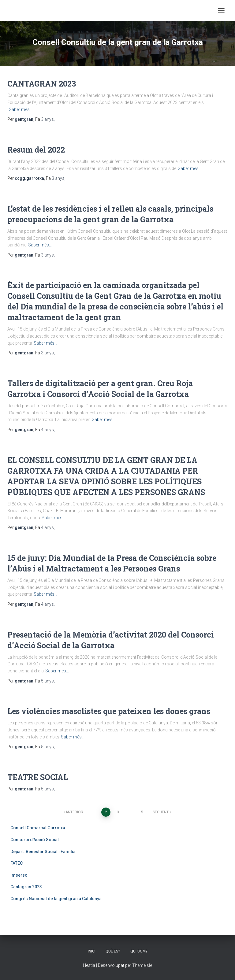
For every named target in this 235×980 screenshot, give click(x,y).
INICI (92, 951)
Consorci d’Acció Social (35, 840)
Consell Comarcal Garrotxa (38, 828)
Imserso (19, 875)
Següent (161, 812)
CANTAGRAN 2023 (42, 84)
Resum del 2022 (36, 150)
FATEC (17, 863)
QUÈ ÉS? (113, 951)
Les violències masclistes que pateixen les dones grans (109, 711)
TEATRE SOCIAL (38, 777)
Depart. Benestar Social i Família (43, 852)
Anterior (74, 812)
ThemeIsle (142, 965)
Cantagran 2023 (26, 887)
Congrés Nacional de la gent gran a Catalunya (56, 899)
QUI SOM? (139, 951)
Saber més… (21, 109)
